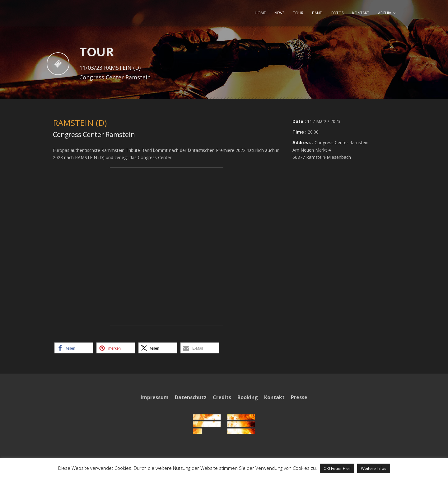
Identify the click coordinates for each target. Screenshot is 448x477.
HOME (260, 13)
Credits (222, 397)
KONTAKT (361, 13)
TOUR (298, 13)
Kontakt (274, 397)
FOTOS (337, 13)
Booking (248, 397)
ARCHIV (385, 13)
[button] (74, 348)
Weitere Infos (374, 468)
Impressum (155, 397)
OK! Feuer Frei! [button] (337, 468)
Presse (299, 397)
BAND (317, 13)
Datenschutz (191, 397)
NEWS (279, 13)
